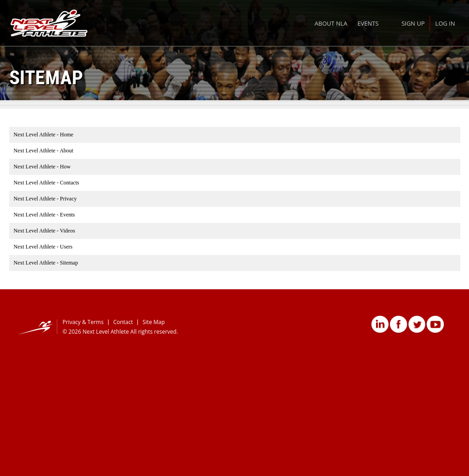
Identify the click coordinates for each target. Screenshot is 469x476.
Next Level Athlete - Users (43, 247)
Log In (445, 23)
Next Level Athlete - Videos (44, 231)
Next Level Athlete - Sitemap (46, 263)
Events (368, 23)
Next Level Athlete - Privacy (45, 199)
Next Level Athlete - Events (44, 215)
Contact (123, 322)
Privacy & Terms (83, 322)
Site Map (154, 322)
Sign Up (413, 23)
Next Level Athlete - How (42, 167)
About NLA (331, 23)
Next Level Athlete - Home (44, 135)
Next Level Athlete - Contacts (46, 183)
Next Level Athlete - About (44, 151)
